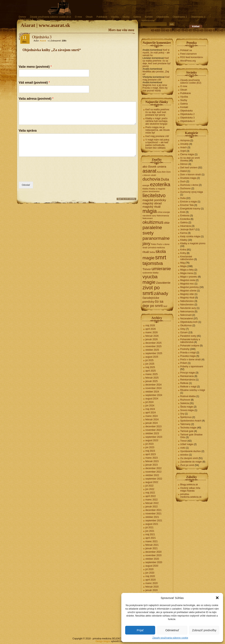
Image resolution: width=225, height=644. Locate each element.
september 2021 (154, 521)
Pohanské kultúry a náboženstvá (190, 341)
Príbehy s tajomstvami (192, 367)
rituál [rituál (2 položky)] (146, 252)
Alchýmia (185, 140)
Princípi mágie (188, 373)
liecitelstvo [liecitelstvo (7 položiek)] (154, 195)
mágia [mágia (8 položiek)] (150, 211)
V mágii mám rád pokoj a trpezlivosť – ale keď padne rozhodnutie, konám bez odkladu (157, 144)
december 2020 (154, 552)
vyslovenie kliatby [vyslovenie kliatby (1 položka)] (151, 273)
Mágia (184, 266)
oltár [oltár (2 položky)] (167, 223)
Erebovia (185, 216)
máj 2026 (150, 325)
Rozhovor (185, 400)
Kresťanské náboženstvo (187, 258)
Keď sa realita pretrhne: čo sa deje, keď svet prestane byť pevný (157, 62)
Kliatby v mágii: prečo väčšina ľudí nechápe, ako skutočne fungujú (157, 121)
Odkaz (40, 20)
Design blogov (103, 641)
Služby (126, 17)
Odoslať (26, 185)
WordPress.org (188, 61)
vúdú (183, 448)
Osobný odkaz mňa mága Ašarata (190, 489)
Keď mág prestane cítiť (156, 78)
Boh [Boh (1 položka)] (164, 172)
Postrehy (185, 349)
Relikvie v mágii (188, 387)
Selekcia (185, 403)
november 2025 (154, 346)
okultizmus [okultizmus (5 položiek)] (153, 222)
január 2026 (152, 339)
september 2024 (154, 395)
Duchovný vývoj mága (192, 192)
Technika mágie (188, 428)
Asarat (43, 41)
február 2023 (152, 461)
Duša (183, 198)
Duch (183, 182)
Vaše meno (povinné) (35, 67)
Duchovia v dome (189, 185)
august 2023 (152, 440)
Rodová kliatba (188, 396)
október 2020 (152, 559)
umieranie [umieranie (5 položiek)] (161, 269)
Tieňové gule (187, 431)
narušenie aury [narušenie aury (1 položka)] (149, 216)
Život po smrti (187, 465)
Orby (183, 329)
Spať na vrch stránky (126, 199)
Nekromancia (187, 312)
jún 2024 (150, 406)
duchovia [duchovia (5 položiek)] (151, 179)
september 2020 (154, 562)
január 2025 (152, 381)
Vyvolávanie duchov (191, 451)
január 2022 (152, 507)
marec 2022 (152, 500)
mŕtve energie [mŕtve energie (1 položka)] (164, 212)
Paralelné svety (188, 336)
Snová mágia (187, 410)
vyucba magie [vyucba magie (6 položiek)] (150, 279)
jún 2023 (150, 447)
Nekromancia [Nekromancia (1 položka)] (163, 216)
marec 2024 (152, 416)
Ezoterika (185, 219)
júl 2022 (150, 486)
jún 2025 (150, 364)
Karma (184, 233)
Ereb (183, 212)
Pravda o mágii (188, 353)
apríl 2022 (151, 496)
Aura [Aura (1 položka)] (159, 172)
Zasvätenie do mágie (191, 462)
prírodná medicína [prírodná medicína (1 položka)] (157, 247)
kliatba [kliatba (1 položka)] (146, 189)
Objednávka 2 (180, 17)
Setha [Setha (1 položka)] (152, 252)
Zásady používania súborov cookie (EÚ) (51, 17)
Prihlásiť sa (186, 50)
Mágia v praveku (189, 277)
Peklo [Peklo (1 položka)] (154, 244)
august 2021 (152, 524)
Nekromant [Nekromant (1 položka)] (148, 218)
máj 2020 (150, 576)
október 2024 (152, 392)
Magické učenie (188, 291)
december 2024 (154, 385)
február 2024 (152, 420)
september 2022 (154, 479)
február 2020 (152, 587)
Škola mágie (187, 407)
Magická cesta (188, 280)
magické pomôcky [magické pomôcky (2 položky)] (154, 200)
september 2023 (154, 437)
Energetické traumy (190, 209)
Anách (184, 147)
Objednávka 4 (26, 20)
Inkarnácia (186, 226)
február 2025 (152, 378)
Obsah (89, 17)
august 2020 (152, 566)
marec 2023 (152, 458)
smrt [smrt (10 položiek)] (161, 257)
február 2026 (152, 336)
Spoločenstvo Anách (191, 421)
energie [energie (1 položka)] (146, 185)
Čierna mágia (187, 154)
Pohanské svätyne (190, 346)
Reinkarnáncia (188, 380)
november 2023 (154, 430)
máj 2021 (150, 534)
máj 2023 (150, 451)
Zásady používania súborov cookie (170, 638)
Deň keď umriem (189, 168)
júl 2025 (150, 360)
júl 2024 (150, 402)
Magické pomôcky (190, 287)
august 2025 (152, 357)
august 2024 (152, 399)
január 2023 (152, 465)
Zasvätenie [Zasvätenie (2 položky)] (163, 283)
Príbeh (184, 363)
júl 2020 (150, 569)
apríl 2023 (151, 454)
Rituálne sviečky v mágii (193, 390)
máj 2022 (150, 493)
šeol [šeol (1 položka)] (165, 306)
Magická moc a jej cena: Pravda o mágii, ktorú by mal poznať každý (155, 88)
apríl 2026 (151, 329)
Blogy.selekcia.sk (189, 485)
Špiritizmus (186, 417)
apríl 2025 (151, 371)
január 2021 (152, 548)
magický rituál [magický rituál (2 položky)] (152, 207)
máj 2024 (150, 409)
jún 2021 (150, 531)
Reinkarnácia (187, 376)
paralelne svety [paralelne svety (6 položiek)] (152, 230)
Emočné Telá (187, 205)
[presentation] (48, 175)
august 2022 (152, 482)
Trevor (184, 441)
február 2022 (152, 503)
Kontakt (149, 17)
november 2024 (154, 388)
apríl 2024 (151, 413)
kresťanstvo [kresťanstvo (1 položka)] (154, 191)
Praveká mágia (188, 356)
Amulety (184, 144)
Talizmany (185, 424)
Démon (184, 164)
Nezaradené (187, 319)
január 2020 (152, 590)
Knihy (183, 253)
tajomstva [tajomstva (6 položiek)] (153, 263)
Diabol (184, 171)
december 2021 (154, 510)
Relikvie (184, 383)
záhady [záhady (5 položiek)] (161, 293)
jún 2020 (150, 573)
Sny (182, 414)
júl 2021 (150, 528)
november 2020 (154, 555)
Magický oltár (187, 294)
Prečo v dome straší (191, 360)
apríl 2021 (151, 538)
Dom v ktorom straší (191, 175)
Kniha (183, 250)
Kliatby (184, 240)
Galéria (137, 17)
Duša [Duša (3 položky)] (165, 179)
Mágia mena (187, 273)
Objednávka (163, 17)
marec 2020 (152, 583)
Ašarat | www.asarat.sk (45, 25)
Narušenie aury (188, 308)
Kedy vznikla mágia (190, 236)
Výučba (115, 17)
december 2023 (154, 426)
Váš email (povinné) (34, 83)
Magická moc (187, 284)
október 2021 (152, 517)
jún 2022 (150, 489)
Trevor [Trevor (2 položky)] (147, 269)
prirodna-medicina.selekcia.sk (191, 496)
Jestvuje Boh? (188, 230)
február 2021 (152, 545)
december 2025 (154, 343)
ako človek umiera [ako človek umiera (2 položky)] (154, 167)
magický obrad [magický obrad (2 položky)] (152, 203)
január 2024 (152, 423)
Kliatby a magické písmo (193, 243)
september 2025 (154, 353)
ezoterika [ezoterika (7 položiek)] (160, 184)
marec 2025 (152, 374)
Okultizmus (186, 325)
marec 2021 (152, 541)
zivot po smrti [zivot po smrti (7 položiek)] (151, 290)
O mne (78, 17)
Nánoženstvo (187, 305)
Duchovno (186, 188)
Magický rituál (187, 298)
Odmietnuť (172, 630)
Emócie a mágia (189, 202)
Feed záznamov (189, 54)
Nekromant (186, 315)
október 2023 (152, 433)
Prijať (140, 630)
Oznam (184, 332)
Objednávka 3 (198, 17)
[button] (217, 598)
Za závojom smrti (189, 458)
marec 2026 (152, 332)
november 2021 (154, 514)
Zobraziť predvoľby (204, 630)
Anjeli (183, 151)
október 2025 (152, 350)
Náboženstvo (187, 301)
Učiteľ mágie (187, 444)
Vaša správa (28, 131)
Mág (183, 263)
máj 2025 (150, 367)
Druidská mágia (188, 178)
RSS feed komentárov (192, 57)
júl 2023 (150, 444)
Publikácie (102, 17)
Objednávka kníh (189, 322)
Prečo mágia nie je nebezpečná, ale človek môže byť (158, 130)
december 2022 (154, 468)
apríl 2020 (151, 580)
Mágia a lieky (187, 270)
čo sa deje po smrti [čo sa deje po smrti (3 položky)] (153, 304)
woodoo (184, 455)
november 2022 (154, 472)
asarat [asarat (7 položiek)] (150, 171)
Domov (22, 17)
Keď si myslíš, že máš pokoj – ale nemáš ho (156, 53)
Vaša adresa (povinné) (36, 99)
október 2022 (152, 475)
